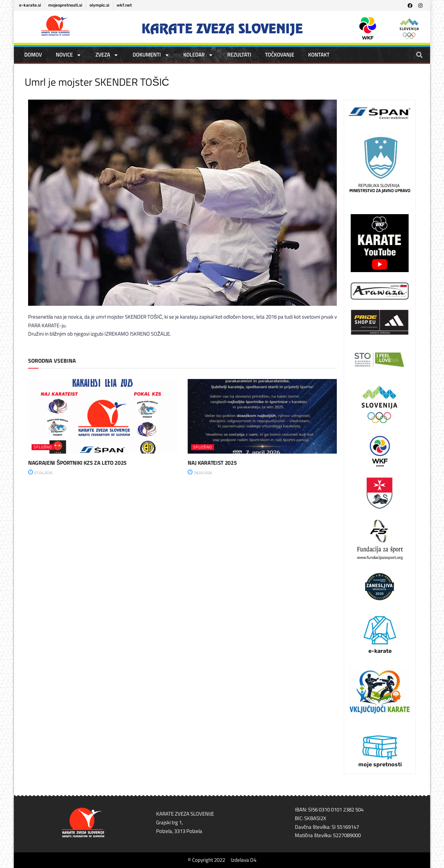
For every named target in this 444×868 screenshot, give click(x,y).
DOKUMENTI (151, 55)
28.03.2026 (200, 473)
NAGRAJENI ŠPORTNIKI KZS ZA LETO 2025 (77, 463)
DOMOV (33, 55)
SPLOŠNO (43, 447)
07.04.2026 (40, 473)
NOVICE (69, 55)
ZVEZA (107, 55)
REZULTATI (239, 55)
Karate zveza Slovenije (222, 29)
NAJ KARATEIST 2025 (212, 463)
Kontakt (319, 55)
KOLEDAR (199, 55)
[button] (419, 55)
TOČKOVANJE (280, 55)
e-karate (380, 651)
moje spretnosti (380, 764)
